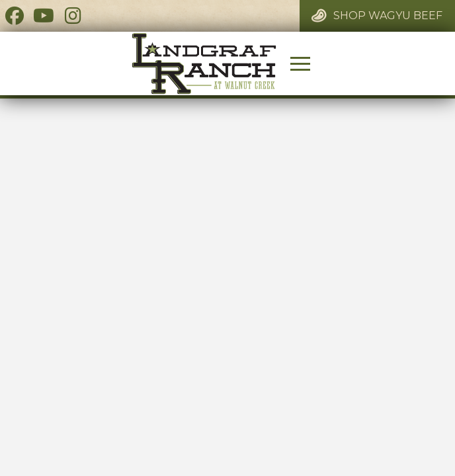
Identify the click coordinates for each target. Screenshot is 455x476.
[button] (300, 63)
